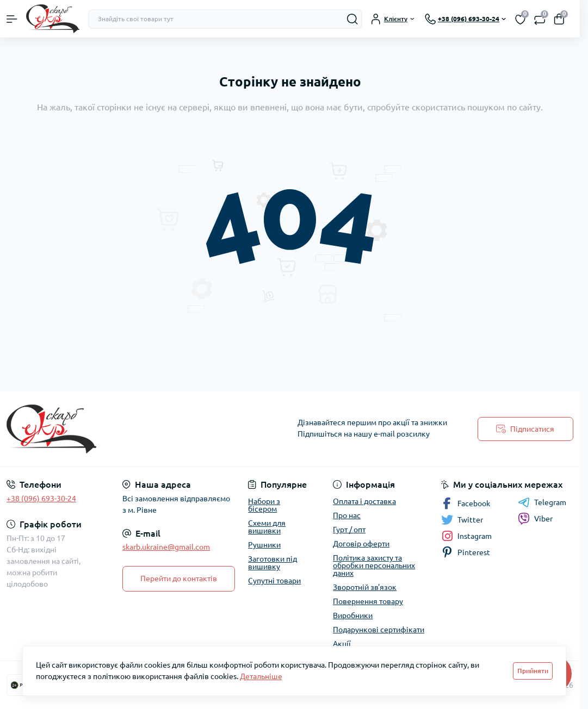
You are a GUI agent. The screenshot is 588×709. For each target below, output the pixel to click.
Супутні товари (274, 581)
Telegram (542, 502)
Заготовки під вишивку (273, 563)
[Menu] (12, 19)
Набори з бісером (264, 505)
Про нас (347, 515)
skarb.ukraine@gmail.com (166, 547)
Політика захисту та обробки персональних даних (374, 565)
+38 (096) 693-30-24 (41, 499)
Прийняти (533, 671)
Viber (535, 519)
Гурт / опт (349, 530)
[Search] (352, 19)
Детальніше (261, 676)
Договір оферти (361, 544)
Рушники (264, 545)
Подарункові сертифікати (379, 630)
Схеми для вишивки (267, 527)
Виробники (353, 615)
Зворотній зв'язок (365, 587)
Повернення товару (368, 601)
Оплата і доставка (364, 501)
